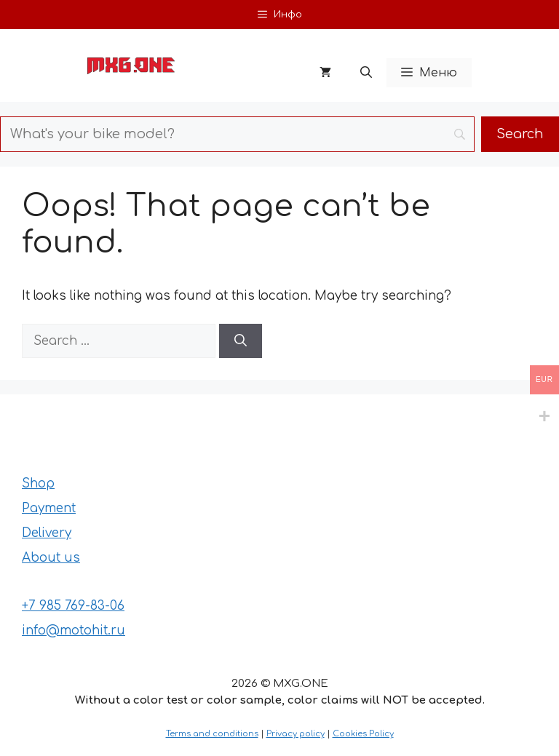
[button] (366, 73)
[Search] (241, 341)
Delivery (47, 533)
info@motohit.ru (74, 630)
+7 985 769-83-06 (73, 606)
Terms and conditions (212, 734)
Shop (38, 484)
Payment (49, 508)
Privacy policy (296, 734)
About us (51, 558)
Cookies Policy (363, 734)
